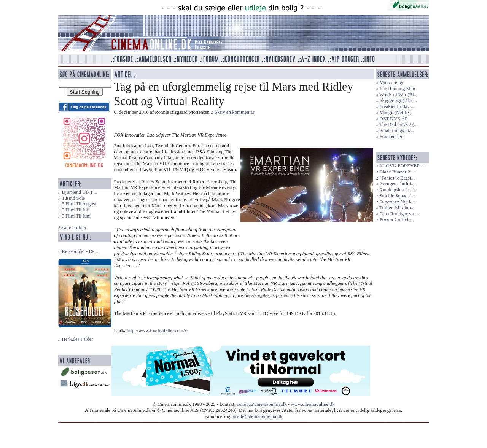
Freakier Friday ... (397, 106)
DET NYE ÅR (394, 119)
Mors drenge (392, 83)
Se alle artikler (72, 228)
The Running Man (397, 89)
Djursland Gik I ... (79, 192)
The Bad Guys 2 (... (399, 124)
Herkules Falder (77, 339)
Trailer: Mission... (397, 208)
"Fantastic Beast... (397, 178)
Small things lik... (397, 130)
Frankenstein (392, 137)
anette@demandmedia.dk (258, 416)
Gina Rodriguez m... (399, 214)
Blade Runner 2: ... (398, 172)
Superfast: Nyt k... (397, 202)
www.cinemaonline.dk (313, 404)
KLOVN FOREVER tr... (403, 166)
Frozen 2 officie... (397, 220)
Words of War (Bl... (398, 95)
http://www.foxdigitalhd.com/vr (158, 330)
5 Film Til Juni (76, 216)
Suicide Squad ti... (397, 196)
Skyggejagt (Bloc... (398, 100)
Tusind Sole (73, 198)
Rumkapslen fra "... (398, 190)
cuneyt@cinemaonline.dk (262, 404)
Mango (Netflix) (395, 113)
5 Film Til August (79, 204)
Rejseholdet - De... (80, 251)
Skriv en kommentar (235, 112)
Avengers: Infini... (397, 184)
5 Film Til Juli (76, 210)
